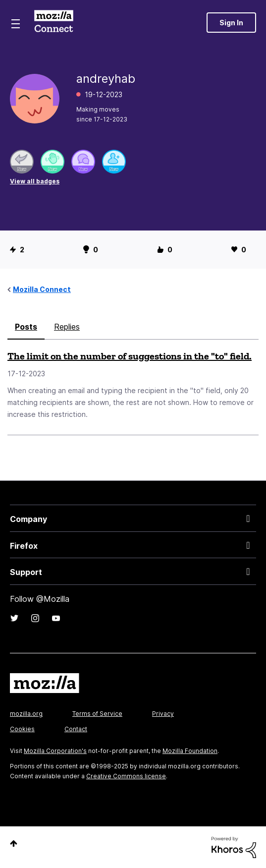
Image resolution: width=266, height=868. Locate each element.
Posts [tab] (26, 327)
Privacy (163, 714)
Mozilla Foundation (190, 751)
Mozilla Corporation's (55, 751)
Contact (76, 729)
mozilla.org (26, 714)
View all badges (35, 181)
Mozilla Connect (54, 22)
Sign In (231, 23)
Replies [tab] (67, 327)
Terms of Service (97, 714)
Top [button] (14, 843)
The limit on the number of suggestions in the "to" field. (130, 356)
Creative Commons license (126, 776)
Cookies (22, 729)
